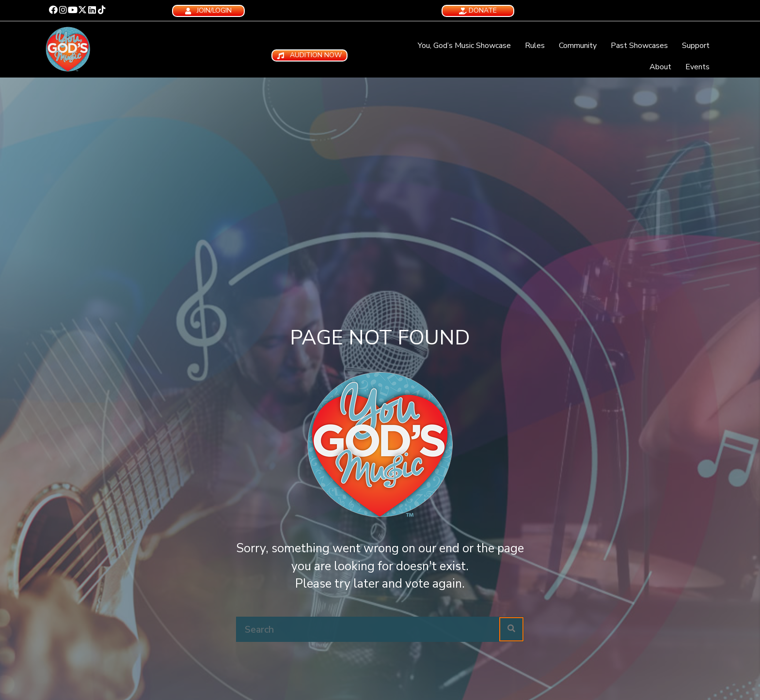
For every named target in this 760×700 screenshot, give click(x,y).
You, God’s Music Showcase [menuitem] (464, 46)
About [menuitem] (660, 67)
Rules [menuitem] (535, 46)
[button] (53, 10)
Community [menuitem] (578, 46)
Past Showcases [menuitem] (639, 46)
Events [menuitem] (697, 67)
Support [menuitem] (696, 46)
